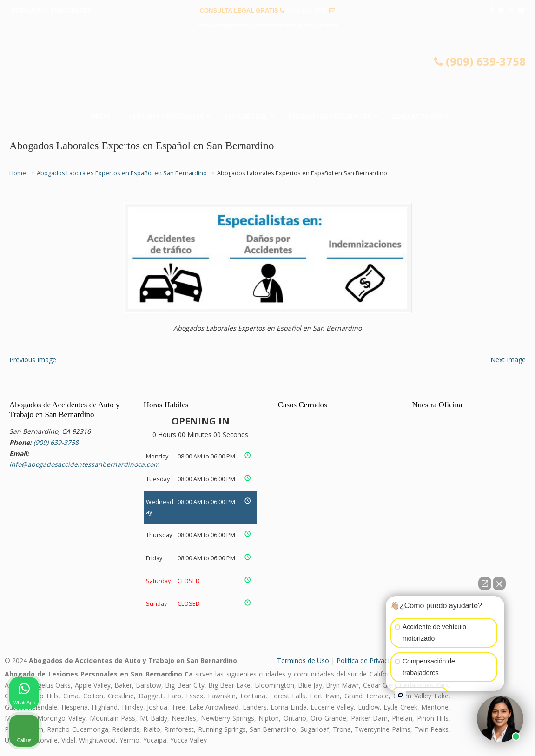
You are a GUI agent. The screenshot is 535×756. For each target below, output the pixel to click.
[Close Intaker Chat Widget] (499, 584)
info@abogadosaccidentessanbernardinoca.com (267, 25)
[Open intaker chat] (400, 695)
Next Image (508, 360)
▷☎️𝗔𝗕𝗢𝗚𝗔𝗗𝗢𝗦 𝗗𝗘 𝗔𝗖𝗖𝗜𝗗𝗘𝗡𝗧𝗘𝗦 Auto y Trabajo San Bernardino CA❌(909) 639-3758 (268, 73)
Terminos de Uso (303, 660)
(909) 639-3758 (307, 10)
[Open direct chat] (485, 584)
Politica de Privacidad (368, 660)
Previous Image (33, 360)
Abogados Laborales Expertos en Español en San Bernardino (122, 173)
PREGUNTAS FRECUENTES (52, 10)
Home (18, 173)
